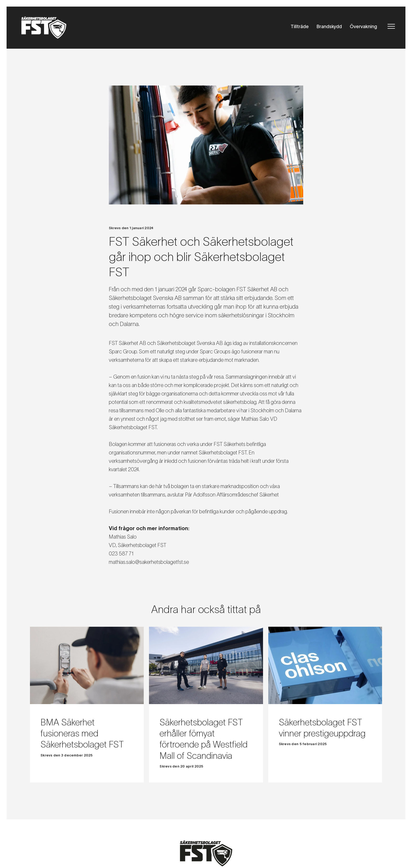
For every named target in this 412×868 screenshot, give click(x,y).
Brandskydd (329, 27)
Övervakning (363, 27)
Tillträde (300, 27)
